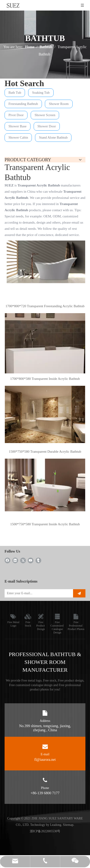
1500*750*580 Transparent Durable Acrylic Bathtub (45, 452)
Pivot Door (16, 115)
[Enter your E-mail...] (38, 593)
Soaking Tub (41, 93)
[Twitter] (23, 560)
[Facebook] (7, 560)
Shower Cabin (18, 137)
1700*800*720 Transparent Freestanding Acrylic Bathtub (45, 306)
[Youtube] (31, 560)
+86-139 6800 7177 (45, 793)
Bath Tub (15, 93)
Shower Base (18, 126)
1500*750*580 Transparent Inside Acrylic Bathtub (45, 524)
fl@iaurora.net (45, 760)
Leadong (56, 825)
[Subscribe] (79, 593)
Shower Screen (45, 115)
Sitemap (68, 825)
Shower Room (59, 104)
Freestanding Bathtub (23, 104)
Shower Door (47, 126)
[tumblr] (38, 560)
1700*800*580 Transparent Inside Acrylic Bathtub (45, 379)
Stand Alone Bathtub (53, 137)
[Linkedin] (15, 560)
